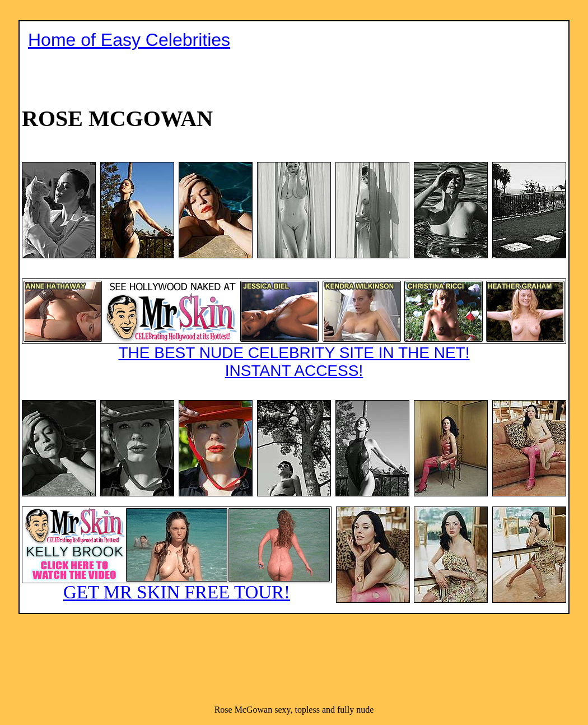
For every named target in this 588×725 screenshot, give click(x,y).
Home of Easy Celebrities (129, 40)
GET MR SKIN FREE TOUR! (177, 592)
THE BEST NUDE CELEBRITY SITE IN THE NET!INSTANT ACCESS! (294, 362)
